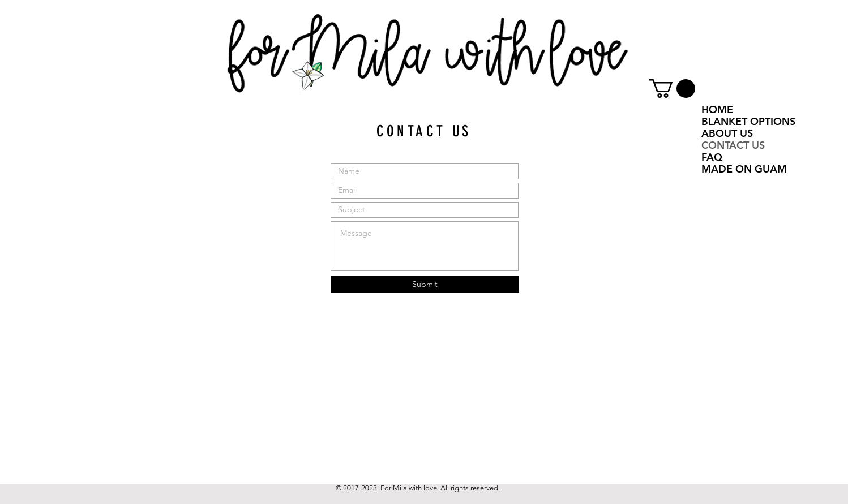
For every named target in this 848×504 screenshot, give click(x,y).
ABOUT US (727, 133)
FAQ (712, 157)
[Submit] (425, 285)
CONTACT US (733, 145)
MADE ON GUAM (744, 169)
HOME (717, 109)
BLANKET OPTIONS (748, 121)
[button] (672, 89)
